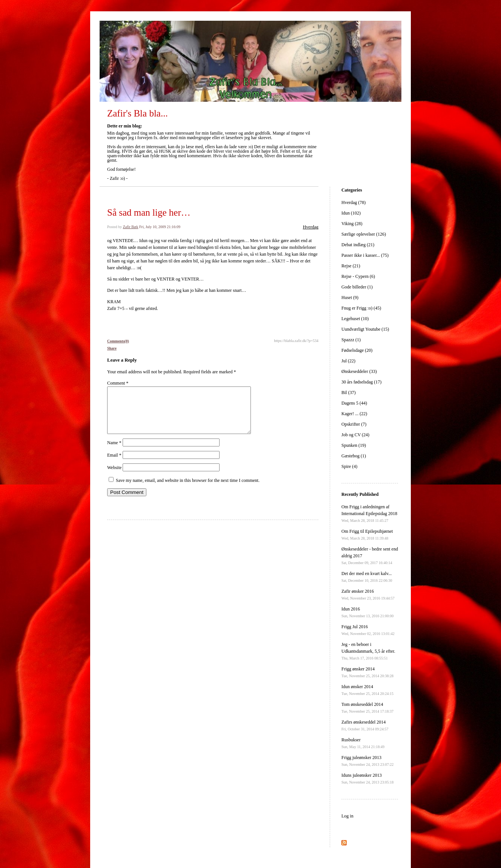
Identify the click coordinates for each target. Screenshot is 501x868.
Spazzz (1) (351, 340)
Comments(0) (118, 341)
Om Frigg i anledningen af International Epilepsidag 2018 (369, 513)
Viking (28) (352, 224)
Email (114, 464)
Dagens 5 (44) (354, 403)
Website (114, 477)
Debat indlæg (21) (358, 245)
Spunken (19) (354, 445)
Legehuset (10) (355, 319)
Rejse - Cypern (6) (358, 276)
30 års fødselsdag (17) (361, 382)
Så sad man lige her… (149, 212)
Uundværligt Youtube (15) (365, 329)
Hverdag (311, 227)
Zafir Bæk (131, 227)
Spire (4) (349, 466)
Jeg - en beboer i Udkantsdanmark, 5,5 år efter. (368, 651)
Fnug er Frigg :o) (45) (361, 308)
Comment (118, 383)
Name (114, 452)
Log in (347, 816)
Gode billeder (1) (357, 287)
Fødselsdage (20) (357, 350)
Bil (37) (349, 393)
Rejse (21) (351, 266)
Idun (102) (351, 213)
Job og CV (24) (355, 435)
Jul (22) (348, 361)
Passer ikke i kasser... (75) (365, 255)
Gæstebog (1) (354, 456)
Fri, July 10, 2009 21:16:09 (160, 227)
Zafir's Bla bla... (138, 113)
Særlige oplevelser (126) (364, 234)
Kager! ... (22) (354, 414)
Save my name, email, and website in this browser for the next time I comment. (188, 489)
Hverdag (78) (353, 202)
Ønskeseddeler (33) (359, 371)
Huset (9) (350, 298)
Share (112, 348)
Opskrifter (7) (354, 424)
